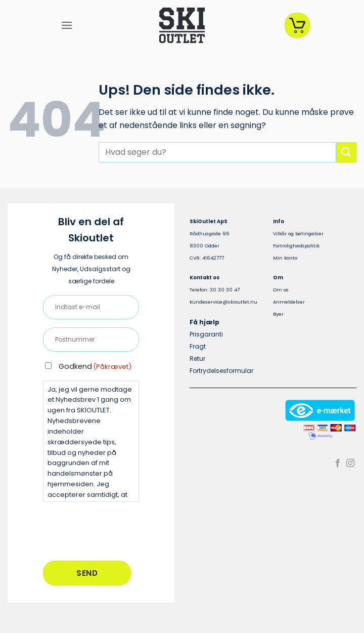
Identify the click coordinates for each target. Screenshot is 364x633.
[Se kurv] (297, 25)
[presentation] (120, 530)
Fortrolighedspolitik (296, 246)
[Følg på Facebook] (338, 463)
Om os (281, 290)
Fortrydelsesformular (221, 371)
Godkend (95, 366)
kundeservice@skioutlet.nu (223, 302)
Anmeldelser (289, 302)
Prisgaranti (206, 334)
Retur (197, 358)
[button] (67, 25)
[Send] (346, 152)
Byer (278, 314)
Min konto (285, 258)
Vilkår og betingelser (298, 234)
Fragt (198, 346)
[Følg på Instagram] (350, 463)
